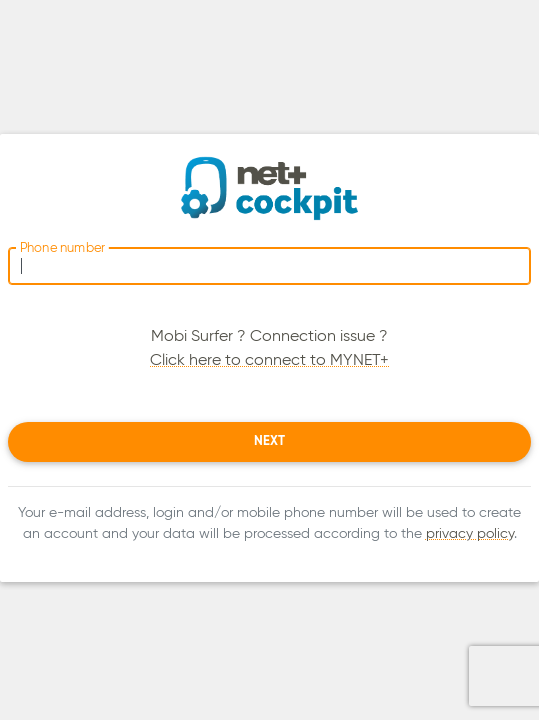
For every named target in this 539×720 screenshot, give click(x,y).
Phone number (62, 248)
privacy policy (470, 534)
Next (269, 441)
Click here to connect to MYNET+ (269, 361)
